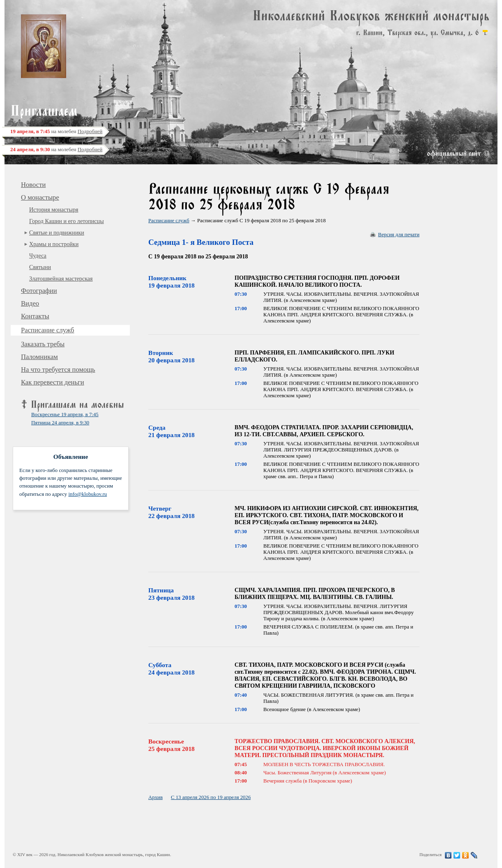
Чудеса (38, 256)
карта (485, 32)
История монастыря (54, 210)
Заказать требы (43, 344)
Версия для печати (399, 235)
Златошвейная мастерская (61, 279)
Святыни (40, 267)
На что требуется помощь (58, 370)
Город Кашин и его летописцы (67, 221)
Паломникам (39, 357)
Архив (155, 797)
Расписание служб (48, 330)
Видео (30, 303)
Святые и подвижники (57, 233)
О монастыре (40, 197)
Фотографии (39, 291)
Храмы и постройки (54, 244)
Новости (33, 185)
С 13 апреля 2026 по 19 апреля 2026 (211, 797)
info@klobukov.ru (88, 494)
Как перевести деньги (53, 382)
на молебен (56, 131)
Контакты (35, 316)
